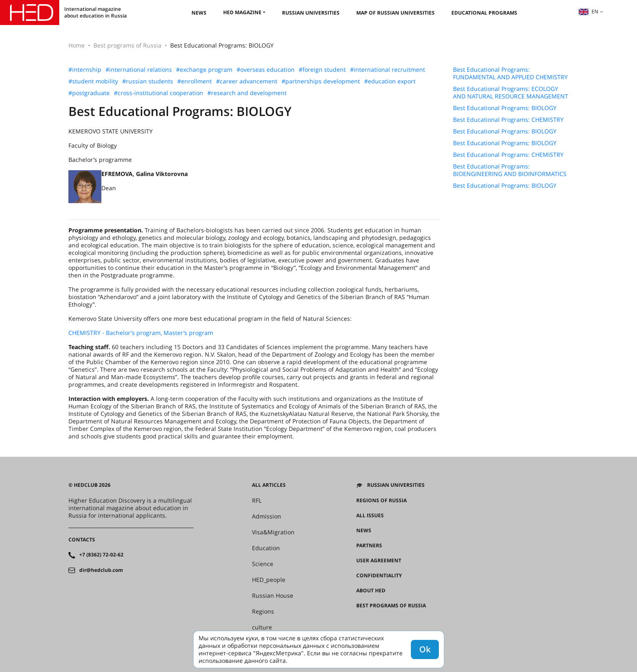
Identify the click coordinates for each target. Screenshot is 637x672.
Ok (425, 649)
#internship (85, 70)
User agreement (379, 561)
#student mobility (93, 81)
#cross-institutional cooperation (159, 93)
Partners (369, 546)
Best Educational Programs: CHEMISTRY (508, 120)
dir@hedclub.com (101, 570)
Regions (263, 612)
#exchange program (204, 70)
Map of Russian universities (395, 13)
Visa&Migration (273, 532)
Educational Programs (484, 13)
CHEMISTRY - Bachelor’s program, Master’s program (141, 333)
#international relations (139, 70)
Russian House (273, 596)
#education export (390, 81)
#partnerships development (321, 81)
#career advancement (247, 81)
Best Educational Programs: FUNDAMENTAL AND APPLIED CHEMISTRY (510, 73)
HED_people (269, 580)
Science (263, 564)
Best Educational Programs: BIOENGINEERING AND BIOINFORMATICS (510, 170)
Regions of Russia (381, 501)
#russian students (148, 81)
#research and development (247, 93)
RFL (257, 501)
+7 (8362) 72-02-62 (101, 555)
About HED (371, 591)
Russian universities (311, 13)
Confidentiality (379, 576)
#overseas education (266, 70)
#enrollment (195, 81)
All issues (370, 516)
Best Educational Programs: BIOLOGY (505, 108)
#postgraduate (89, 93)
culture (262, 627)
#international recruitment (388, 70)
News (199, 13)
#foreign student (322, 70)
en (588, 11)
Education (266, 548)
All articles (269, 485)
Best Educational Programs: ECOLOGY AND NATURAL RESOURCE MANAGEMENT (511, 93)
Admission (267, 516)
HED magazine (242, 12)
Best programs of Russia (127, 45)
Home (77, 45)
